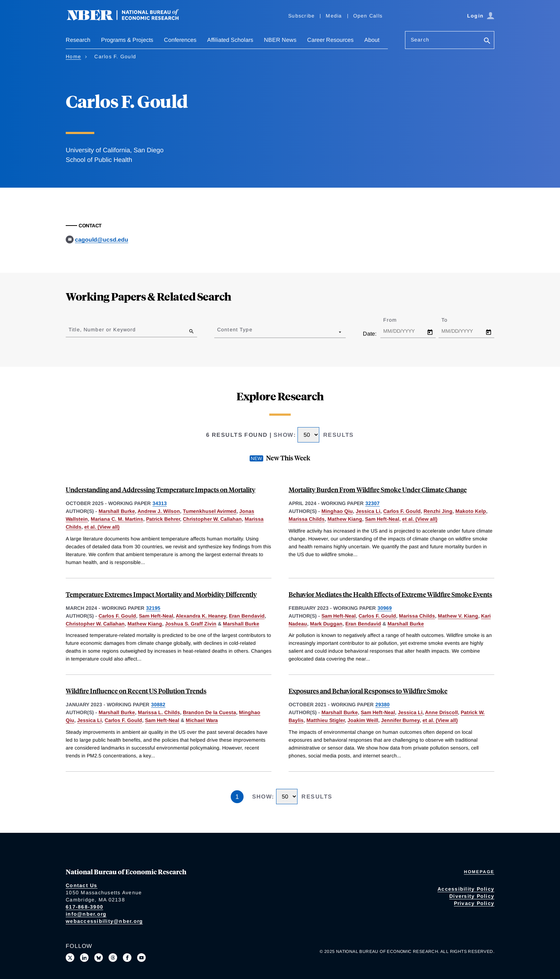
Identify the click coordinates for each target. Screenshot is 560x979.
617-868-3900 (84, 907)
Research (78, 40)
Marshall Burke (117, 511)
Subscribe (301, 16)
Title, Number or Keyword (102, 330)
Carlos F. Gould (402, 511)
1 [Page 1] (237, 797)
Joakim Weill (363, 720)
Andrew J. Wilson (159, 511)
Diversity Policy (472, 896)
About (372, 40)
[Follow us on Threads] (113, 958)
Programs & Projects (127, 40)
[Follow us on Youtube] (141, 958)
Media (334, 16)
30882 (158, 704)
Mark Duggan (326, 624)
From (396, 320)
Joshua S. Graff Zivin (191, 624)
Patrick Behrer (163, 519)
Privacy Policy (474, 903)
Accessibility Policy (466, 889)
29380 (382, 704)
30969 (385, 608)
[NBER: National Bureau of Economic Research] (129, 19)
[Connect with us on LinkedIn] (84, 958)
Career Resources (330, 40)
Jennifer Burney (400, 720)
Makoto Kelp (471, 511)
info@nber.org (86, 914)
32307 (372, 503)
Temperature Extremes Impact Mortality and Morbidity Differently (161, 594)
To (451, 320)
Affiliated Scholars (230, 40)
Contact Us (82, 885)
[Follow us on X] (70, 958)
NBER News (280, 40)
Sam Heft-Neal (382, 519)
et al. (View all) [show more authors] (102, 527)
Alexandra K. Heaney (201, 616)
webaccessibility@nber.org (104, 921)
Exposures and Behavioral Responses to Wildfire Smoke (368, 691)
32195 (153, 608)
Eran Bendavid (247, 616)
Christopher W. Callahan (212, 519)
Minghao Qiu (337, 511)
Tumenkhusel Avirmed (210, 511)
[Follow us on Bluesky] (99, 958)
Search (420, 40)
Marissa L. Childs (159, 712)
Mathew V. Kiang (458, 616)
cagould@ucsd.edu (102, 240)
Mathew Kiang (345, 519)
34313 (160, 503)
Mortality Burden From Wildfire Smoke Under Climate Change (378, 489)
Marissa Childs (307, 519)
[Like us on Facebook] (127, 958)
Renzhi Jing (438, 511)
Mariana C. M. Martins (117, 519)
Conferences (180, 40)
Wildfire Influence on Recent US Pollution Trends (136, 691)
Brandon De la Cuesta (209, 712)
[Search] (487, 41)
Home (73, 56)
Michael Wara (202, 720)
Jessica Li (368, 511)
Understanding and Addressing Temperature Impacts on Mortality (161, 489)
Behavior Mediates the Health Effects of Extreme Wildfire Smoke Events (390, 594)
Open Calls (368, 16)
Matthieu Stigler (326, 720)
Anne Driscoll (441, 712)
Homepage (479, 872)
